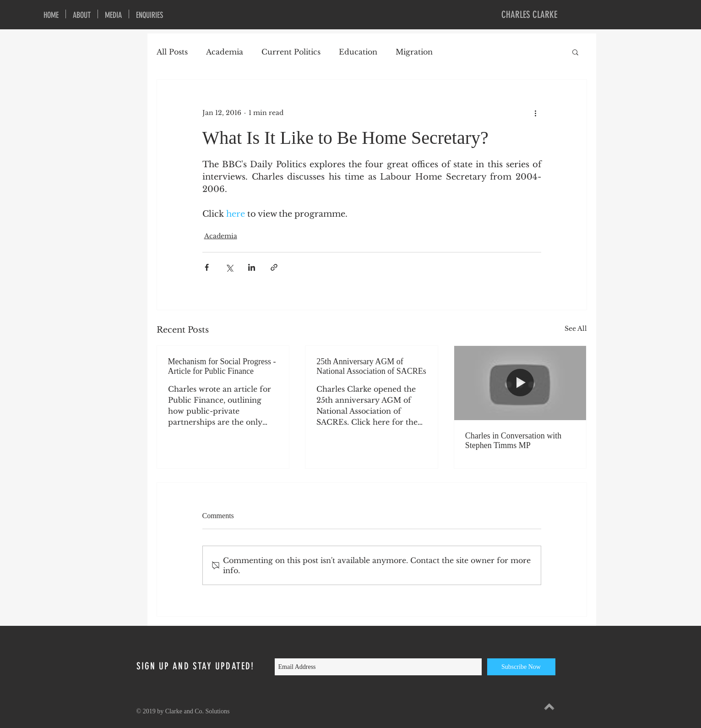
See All (576, 328)
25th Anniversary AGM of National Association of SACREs (371, 366)
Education (358, 52)
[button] (575, 52)
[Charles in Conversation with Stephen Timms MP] (520, 383)
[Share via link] (274, 267)
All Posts (172, 52)
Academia (225, 52)
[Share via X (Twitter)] (229, 267)
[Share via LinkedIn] (252, 267)
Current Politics (291, 52)
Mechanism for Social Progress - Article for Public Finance (222, 366)
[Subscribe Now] (521, 667)
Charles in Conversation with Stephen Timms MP (513, 441)
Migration (414, 52)
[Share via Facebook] (207, 267)
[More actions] (536, 113)
